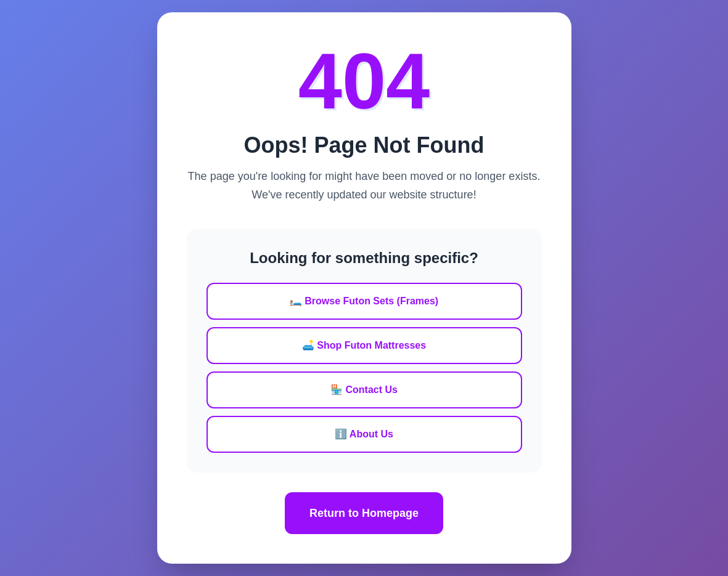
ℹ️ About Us (364, 434)
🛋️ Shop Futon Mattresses (364, 345)
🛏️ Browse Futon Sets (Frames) (364, 301)
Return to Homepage (364, 513)
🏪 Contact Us (364, 390)
